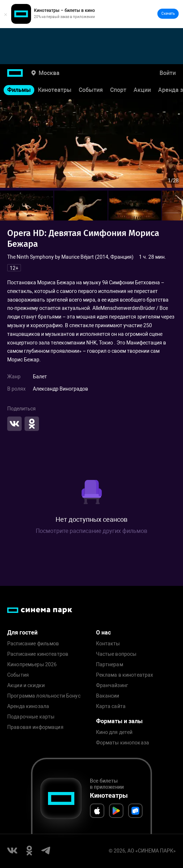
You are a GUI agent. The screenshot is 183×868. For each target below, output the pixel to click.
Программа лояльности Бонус (44, 696)
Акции (142, 90)
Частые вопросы (116, 654)
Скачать (168, 14)
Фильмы (19, 90)
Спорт (118, 90)
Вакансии (108, 696)
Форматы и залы (119, 721)
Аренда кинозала (28, 706)
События (91, 90)
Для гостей (22, 633)
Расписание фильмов (33, 644)
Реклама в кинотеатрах (125, 675)
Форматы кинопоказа (123, 743)
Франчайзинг (112, 686)
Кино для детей (114, 732)
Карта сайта (111, 706)
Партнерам (110, 665)
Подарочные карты (31, 717)
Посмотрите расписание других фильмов (91, 531)
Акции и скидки (26, 686)
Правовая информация (35, 727)
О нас (103, 633)
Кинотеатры (55, 90)
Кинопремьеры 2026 (32, 665)
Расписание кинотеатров (38, 654)
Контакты (108, 644)
